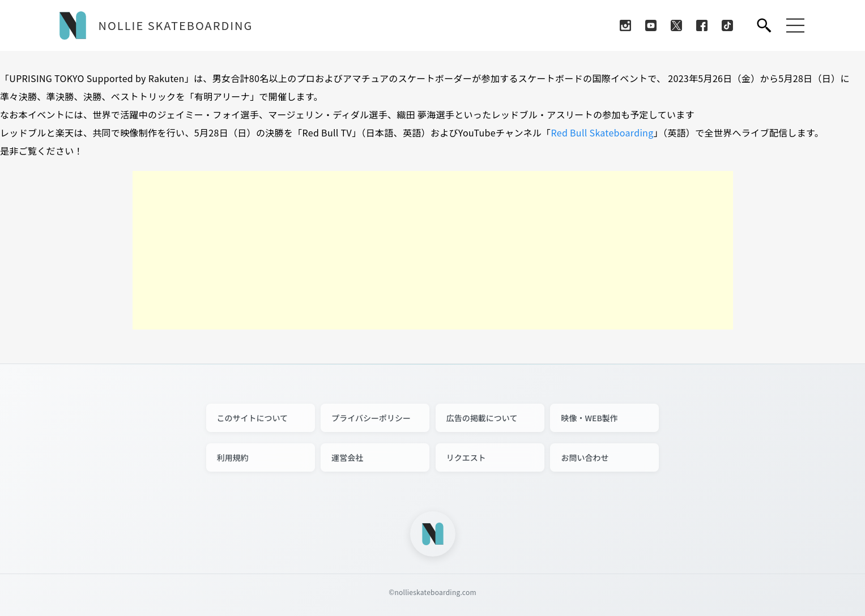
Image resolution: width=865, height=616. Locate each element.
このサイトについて (253, 418)
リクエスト (466, 457)
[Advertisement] (433, 250)
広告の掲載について (482, 418)
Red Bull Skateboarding (602, 132)
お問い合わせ (585, 457)
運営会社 (347, 457)
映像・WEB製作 (589, 418)
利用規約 (233, 457)
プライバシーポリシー (371, 418)
